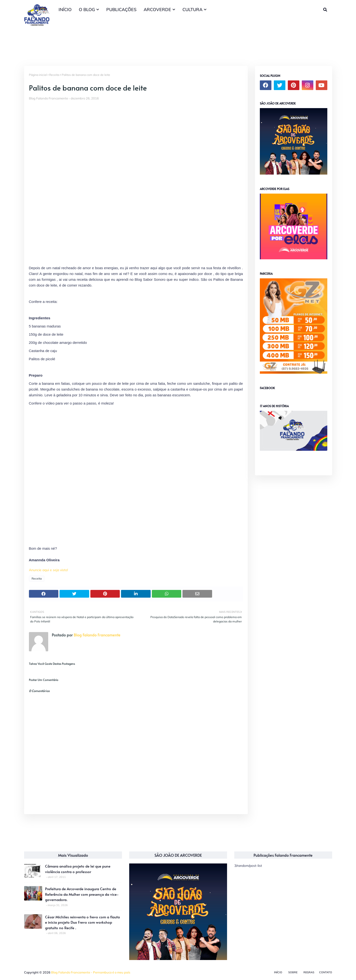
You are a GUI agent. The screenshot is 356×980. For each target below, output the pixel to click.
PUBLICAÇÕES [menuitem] (121, 10)
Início (278, 972)
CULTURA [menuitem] (192, 10)
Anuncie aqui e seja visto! (48, 570)
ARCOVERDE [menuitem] (157, 10)
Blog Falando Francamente (48, 98)
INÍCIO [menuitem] (65, 10)
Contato (326, 972)
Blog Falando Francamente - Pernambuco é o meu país (91, 972)
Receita (54, 75)
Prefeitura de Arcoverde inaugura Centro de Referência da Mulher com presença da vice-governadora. (82, 894)
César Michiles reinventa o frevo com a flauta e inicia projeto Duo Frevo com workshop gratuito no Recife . (82, 922)
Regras (309, 972)
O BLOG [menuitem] (87, 10)
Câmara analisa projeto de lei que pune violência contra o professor (78, 869)
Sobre (293, 972)
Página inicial (38, 75)
